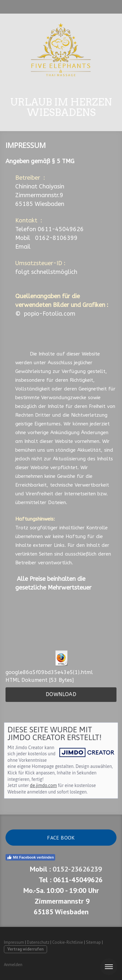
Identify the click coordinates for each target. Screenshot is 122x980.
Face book (61, 838)
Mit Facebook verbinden (30, 857)
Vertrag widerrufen (25, 949)
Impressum (14, 942)
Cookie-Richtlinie (68, 942)
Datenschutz (38, 942)
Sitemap (93, 942)
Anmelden (13, 965)
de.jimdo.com (43, 785)
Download (61, 694)
